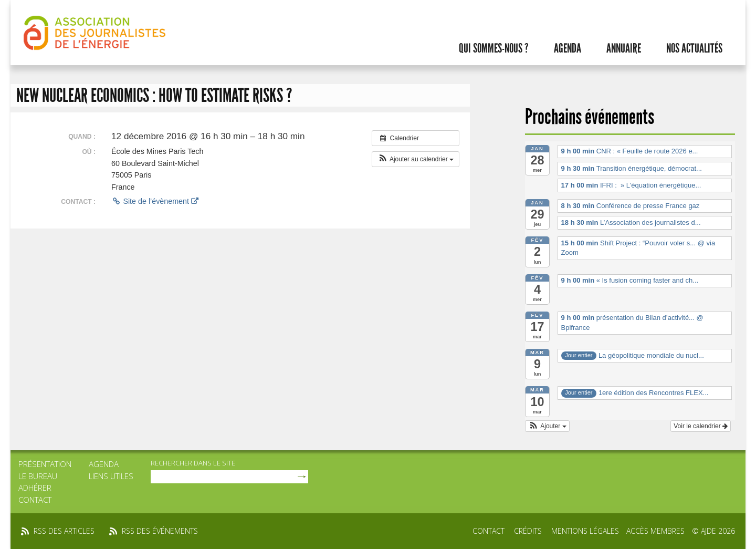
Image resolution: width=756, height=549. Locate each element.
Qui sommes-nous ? (494, 48)
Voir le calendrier (701, 426)
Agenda (568, 48)
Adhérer (35, 488)
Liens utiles (111, 476)
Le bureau (38, 476)
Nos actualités (694, 48)
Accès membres (655, 531)
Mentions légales (585, 531)
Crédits (528, 531)
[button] (416, 159)
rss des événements (160, 531)
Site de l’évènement (155, 201)
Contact (35, 500)
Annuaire (624, 48)
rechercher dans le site (193, 463)
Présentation (45, 464)
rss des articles (64, 531)
